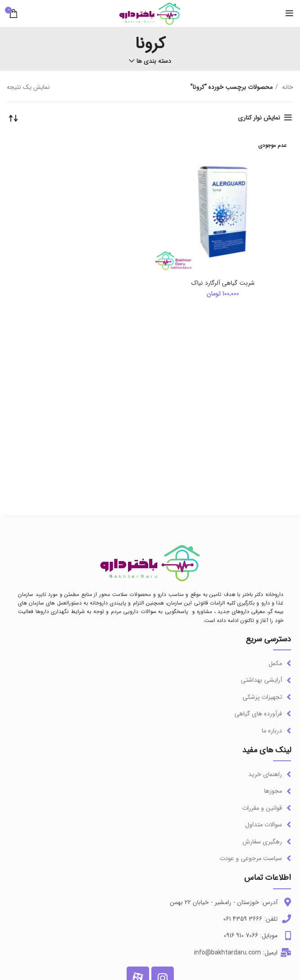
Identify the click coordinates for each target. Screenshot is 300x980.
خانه (287, 87)
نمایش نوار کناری (259, 118)
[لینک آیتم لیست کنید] (150, 663)
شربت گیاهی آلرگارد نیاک (223, 283)
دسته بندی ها (154, 61)
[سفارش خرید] (13, 118)
